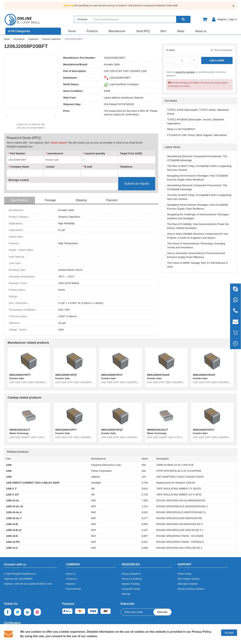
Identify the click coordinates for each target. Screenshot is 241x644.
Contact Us (72, 579)
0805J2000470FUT (112, 375)
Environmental (73, 589)
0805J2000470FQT (66, 375)
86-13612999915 (24, 579)
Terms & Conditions (132, 579)
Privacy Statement (131, 574)
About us (201, 31)
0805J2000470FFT (20, 375)
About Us (71, 574)
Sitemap (126, 594)
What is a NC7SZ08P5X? (181, 129)
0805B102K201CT (158, 430)
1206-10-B (12, 524)
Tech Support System (189, 579)
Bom (164, 31)
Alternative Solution (188, 584)
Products (92, 31)
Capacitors (33, 39)
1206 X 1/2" (13, 495)
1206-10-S (12, 548)
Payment (71, 584)
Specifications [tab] (19, 200)
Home (72, 31)
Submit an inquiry (137, 184)
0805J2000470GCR (204, 375)
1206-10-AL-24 (15, 506)
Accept (229, 633)
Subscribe (162, 612)
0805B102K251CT (20, 430)
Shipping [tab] (81, 200)
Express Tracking (131, 584)
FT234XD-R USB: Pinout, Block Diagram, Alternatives (197, 135)
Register (222, 19)
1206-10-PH (13, 542)
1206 (9, 465)
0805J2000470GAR (158, 375)
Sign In (233, 19)
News (181, 31)
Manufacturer (117, 31)
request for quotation (185, 72)
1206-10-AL (13, 500)
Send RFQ (143, 31)
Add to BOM (217, 60)
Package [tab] (50, 200)
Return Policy (184, 574)
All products (19, 39)
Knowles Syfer (112, 64)
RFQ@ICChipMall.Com (24, 574)
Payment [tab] (112, 200)
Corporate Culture (131, 589)
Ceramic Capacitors (52, 39)
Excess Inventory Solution (191, 589)
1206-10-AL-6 (14, 512)
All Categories (19, 31)
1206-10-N (12, 536)
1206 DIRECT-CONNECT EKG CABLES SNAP (33, 483)
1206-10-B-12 (14, 530)
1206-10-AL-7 (14, 518)
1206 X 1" (12, 489)
